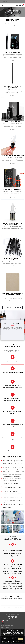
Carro (24, 4)
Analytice (10, 641)
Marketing (22, 641)
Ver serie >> (13, 60)
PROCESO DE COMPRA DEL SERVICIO (12, 308)
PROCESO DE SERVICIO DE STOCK (12, 336)
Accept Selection (13, 639)
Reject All (6, 639)
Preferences (16, 641)
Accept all (20, 639)
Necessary (5, 641)
